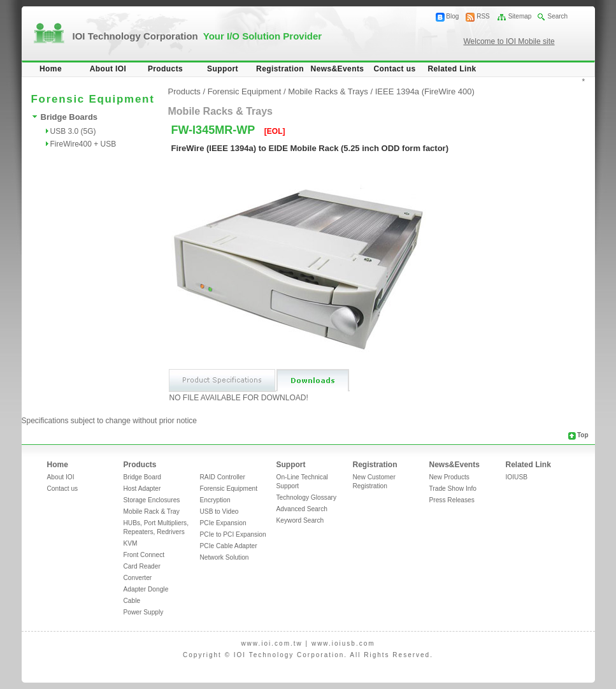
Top (583, 435)
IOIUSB (517, 477)
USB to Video (219, 511)
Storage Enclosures (152, 500)
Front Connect (144, 555)
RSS (483, 16)
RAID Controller (223, 477)
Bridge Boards (69, 117)
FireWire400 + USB (83, 144)
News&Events (338, 69)
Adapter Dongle (146, 589)
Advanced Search (302, 509)
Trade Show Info (453, 489)
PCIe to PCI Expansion (233, 534)
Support (223, 69)
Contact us (394, 69)
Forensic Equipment (245, 91)
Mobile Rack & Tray (152, 511)
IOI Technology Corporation (197, 36)
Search (557, 16)
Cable (132, 601)
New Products (449, 477)
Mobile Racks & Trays (328, 91)
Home (51, 69)
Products (165, 69)
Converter (138, 578)
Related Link (452, 69)
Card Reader (142, 566)
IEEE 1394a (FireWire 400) (425, 91)
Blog (452, 16)
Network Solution (225, 557)
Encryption (215, 500)
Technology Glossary (307, 497)
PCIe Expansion (223, 523)
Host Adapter (142, 489)
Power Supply (144, 612)
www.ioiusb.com (343, 643)
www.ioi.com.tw (271, 643)
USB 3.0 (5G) (73, 131)
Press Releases (452, 500)
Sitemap (520, 16)
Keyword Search (300, 520)
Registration (280, 69)
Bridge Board (142, 477)
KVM (131, 543)
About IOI (108, 69)
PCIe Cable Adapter (229, 546)
